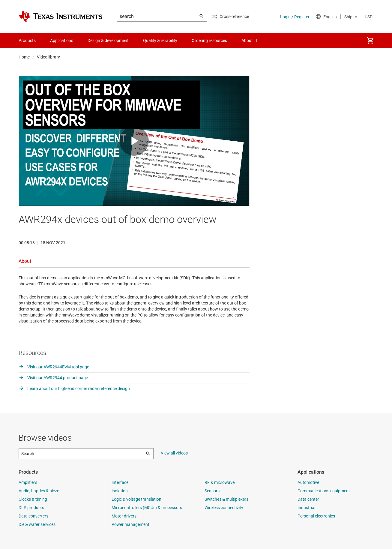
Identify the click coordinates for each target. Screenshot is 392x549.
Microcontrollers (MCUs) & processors (147, 508)
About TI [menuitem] (249, 40)
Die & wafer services (37, 524)
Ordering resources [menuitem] (209, 40)
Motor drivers (124, 516)
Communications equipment (324, 491)
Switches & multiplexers (226, 499)
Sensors (212, 491)
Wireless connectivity (224, 508)
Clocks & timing (33, 499)
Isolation (120, 491)
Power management (130, 524)
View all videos (174, 453)
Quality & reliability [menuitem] (160, 40)
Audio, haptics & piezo (39, 491)
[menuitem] (370, 40)
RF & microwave (220, 482)
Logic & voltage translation (136, 499)
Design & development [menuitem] (108, 40)
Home (24, 57)
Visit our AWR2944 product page (53, 378)
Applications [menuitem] (62, 40)
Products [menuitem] (27, 40)
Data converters (33, 516)
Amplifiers (28, 482)
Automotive (308, 482)
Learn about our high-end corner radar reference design (74, 388)
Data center (308, 499)
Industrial (306, 508)
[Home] (61, 16)
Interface (120, 482)
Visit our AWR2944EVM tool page (54, 367)
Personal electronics (316, 516)
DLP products (31, 508)
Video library (48, 57)
